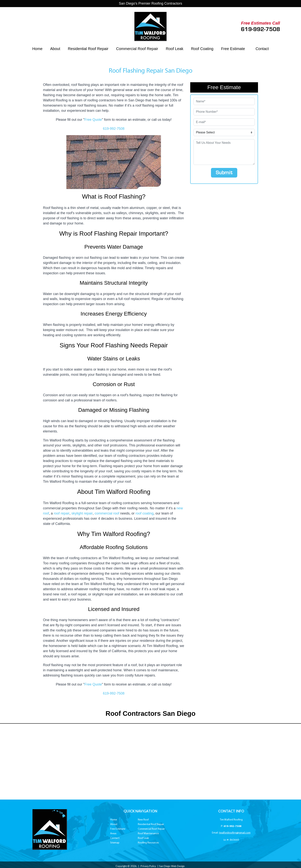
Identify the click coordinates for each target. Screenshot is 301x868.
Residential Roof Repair (88, 49)
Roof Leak (175, 49)
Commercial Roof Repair (137, 49)
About (55, 49)
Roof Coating (202, 49)
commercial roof (107, 514)
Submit (224, 173)
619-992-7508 (260, 29)
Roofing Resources (148, 844)
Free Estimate (233, 49)
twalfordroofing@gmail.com (235, 834)
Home (37, 49)
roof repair (62, 514)
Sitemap (115, 844)
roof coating (144, 514)
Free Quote (93, 120)
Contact (262, 49)
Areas (113, 835)
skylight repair (82, 514)
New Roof (143, 821)
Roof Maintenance (148, 835)
